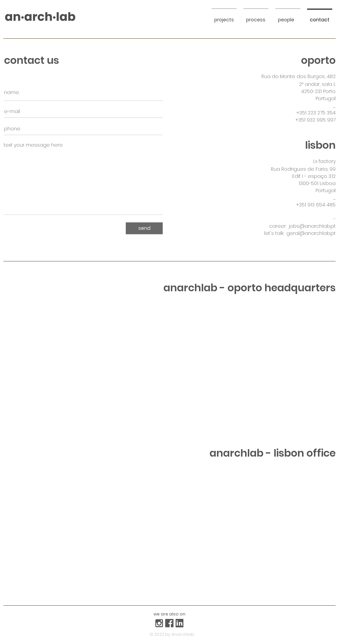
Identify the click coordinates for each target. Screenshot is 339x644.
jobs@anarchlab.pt (312, 226)
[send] (144, 228)
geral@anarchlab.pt (311, 233)
